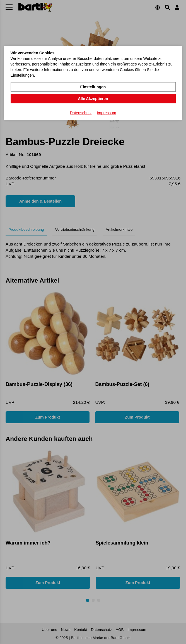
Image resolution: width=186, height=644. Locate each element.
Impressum (106, 113)
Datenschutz (81, 113)
